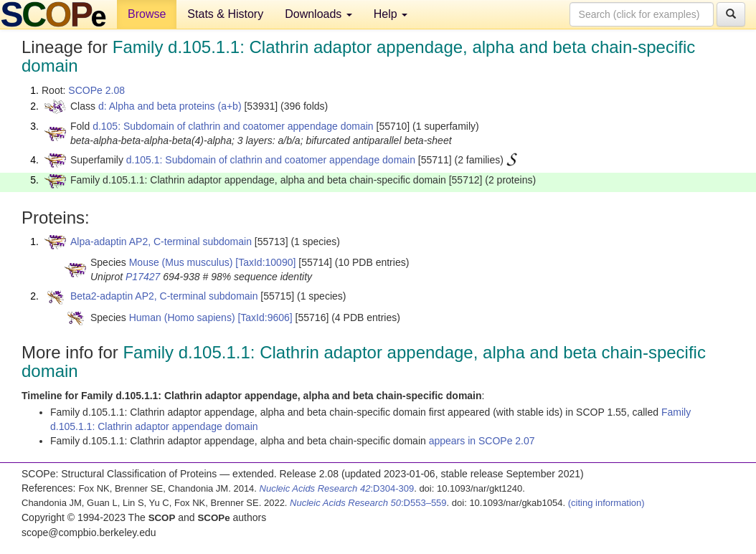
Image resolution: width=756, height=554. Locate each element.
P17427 (143, 277)
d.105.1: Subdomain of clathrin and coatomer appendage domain (271, 160)
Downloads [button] (318, 14)
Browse (147, 14)
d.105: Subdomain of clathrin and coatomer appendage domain (233, 126)
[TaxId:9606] (265, 317)
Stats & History (225, 14)
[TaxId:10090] (265, 262)
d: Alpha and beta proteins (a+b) (170, 106)
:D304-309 (337, 488)
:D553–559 (368, 503)
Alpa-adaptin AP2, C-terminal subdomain (161, 242)
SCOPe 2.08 (96, 90)
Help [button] (391, 14)
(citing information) (606, 503)
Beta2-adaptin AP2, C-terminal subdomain (164, 296)
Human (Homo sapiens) (182, 317)
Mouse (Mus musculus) (181, 262)
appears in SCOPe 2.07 (482, 441)
